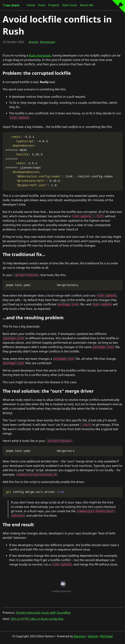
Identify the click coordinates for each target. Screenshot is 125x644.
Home (31, 5)
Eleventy (80, 636)
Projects (54, 5)
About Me (86, 5)
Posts (42, 5)
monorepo (48, 42)
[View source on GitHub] (118, 7)
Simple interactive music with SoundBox (43, 613)
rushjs (34, 42)
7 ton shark (11, 5)
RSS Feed (106, 636)
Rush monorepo (40, 55)
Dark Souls (69, 5)
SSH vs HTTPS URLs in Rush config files (37, 619)
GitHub (93, 636)
